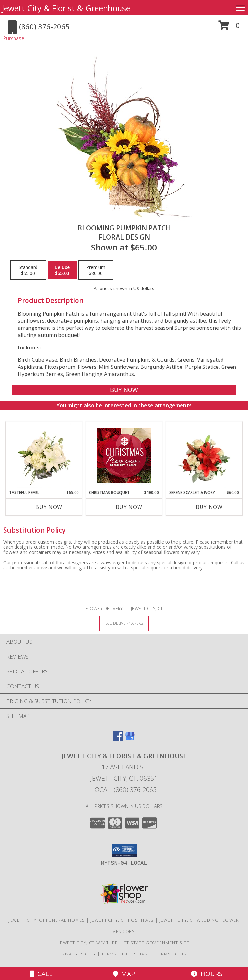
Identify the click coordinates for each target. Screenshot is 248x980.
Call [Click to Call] (41, 974)
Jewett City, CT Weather (88, 943)
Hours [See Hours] (207, 974)
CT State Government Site (156, 943)
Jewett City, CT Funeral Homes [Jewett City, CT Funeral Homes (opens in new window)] (47, 920)
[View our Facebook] (118, 739)
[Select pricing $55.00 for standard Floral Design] (28, 270)
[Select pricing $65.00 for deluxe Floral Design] (62, 270)
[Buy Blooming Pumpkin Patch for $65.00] (124, 390)
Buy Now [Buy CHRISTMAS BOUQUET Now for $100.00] (129, 507)
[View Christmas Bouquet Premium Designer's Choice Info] (124, 456)
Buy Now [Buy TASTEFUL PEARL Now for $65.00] (49, 507)
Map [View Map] (124, 974)
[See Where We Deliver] (124, 623)
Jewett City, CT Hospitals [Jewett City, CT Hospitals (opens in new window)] (122, 920)
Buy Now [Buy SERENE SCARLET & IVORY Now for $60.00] (209, 507)
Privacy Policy (77, 954)
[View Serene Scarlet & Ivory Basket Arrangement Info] (204, 456)
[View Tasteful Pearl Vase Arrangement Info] (44, 456)
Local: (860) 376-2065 (124, 790)
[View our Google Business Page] (130, 739)
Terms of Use (172, 954)
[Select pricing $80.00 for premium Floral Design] (96, 270)
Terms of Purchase (126, 954)
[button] (229, 28)
